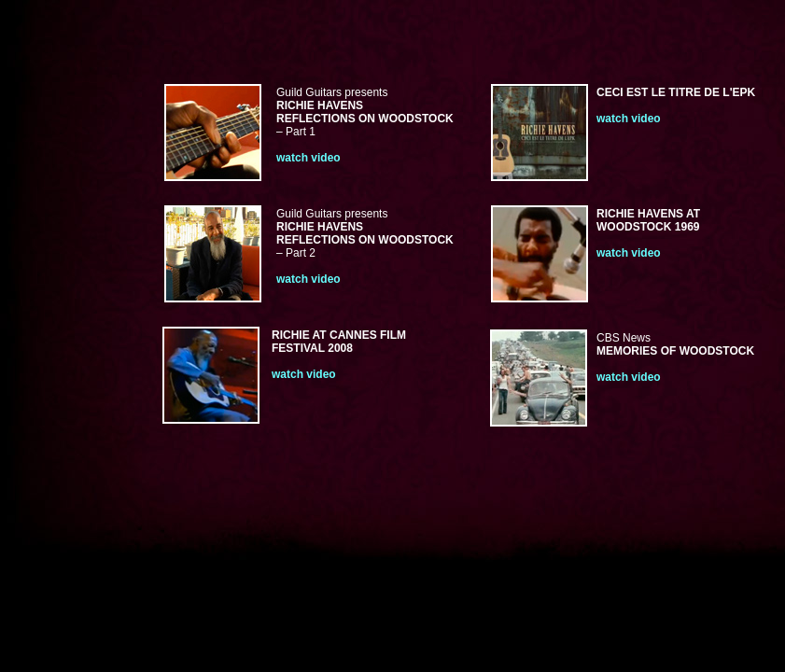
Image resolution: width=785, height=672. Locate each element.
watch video (629, 119)
